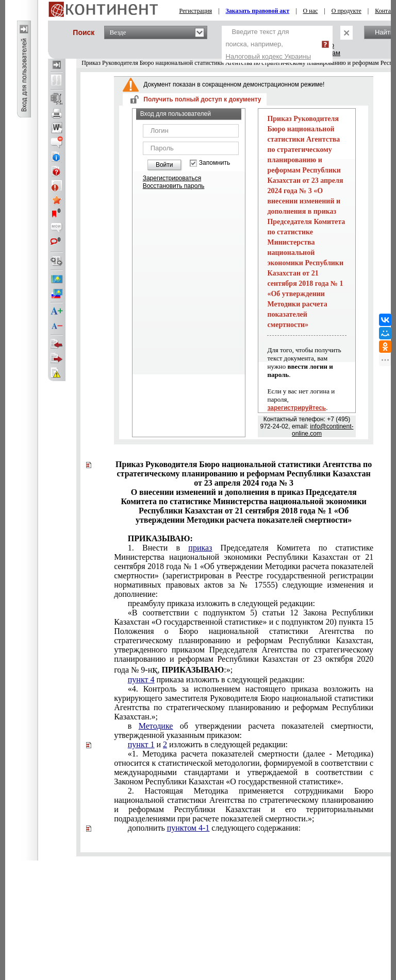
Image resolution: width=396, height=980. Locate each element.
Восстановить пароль (174, 186)
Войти (164, 165)
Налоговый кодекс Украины (269, 56)
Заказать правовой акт (258, 11)
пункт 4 (141, 680)
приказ (200, 548)
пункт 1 (141, 744)
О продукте (346, 11)
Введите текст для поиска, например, (269, 44)
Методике (156, 726)
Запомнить (214, 163)
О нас (311, 11)
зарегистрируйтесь (296, 408)
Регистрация (196, 11)
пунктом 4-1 (188, 828)
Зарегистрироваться (172, 178)
